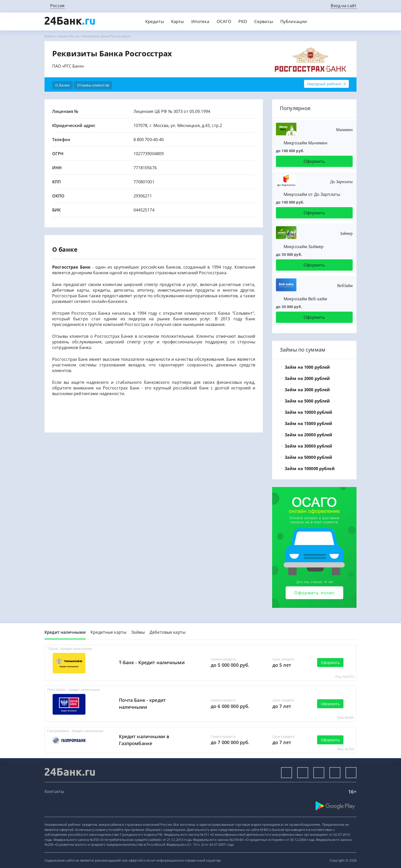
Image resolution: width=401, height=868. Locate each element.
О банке (62, 85)
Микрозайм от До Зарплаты (312, 194)
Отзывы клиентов (93, 85)
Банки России (69, 36)
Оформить (314, 161)
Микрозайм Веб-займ (305, 299)
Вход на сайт (344, 6)
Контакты (54, 791)
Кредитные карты (108, 632)
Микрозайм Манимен (305, 143)
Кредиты (155, 21)
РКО (243, 21)
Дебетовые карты (168, 632)
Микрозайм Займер (304, 247)
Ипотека (200, 21)
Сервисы (264, 21)
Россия (57, 6)
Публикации (294, 21)
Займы (138, 632)
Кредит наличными (65, 632)
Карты (178, 21)
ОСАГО (224, 21)
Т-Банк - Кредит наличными (152, 662)
